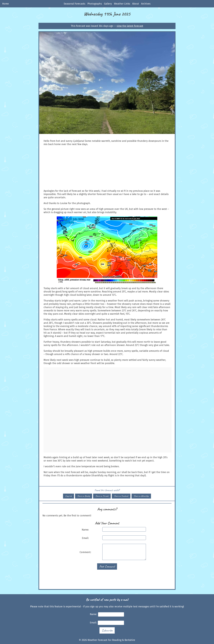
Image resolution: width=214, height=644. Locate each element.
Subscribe (107, 630)
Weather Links (122, 4)
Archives (146, 4)
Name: (85, 530)
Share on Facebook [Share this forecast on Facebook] (121, 496)
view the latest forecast (130, 26)
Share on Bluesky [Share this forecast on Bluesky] (84, 496)
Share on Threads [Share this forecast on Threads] (102, 496)
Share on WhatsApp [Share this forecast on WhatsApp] (141, 496)
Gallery (108, 4)
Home (5, 4)
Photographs (95, 4)
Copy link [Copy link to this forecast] (69, 496)
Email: (85, 538)
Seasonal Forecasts (74, 4)
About (136, 4)
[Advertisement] (107, 168)
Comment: (85, 552)
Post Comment (107, 566)
